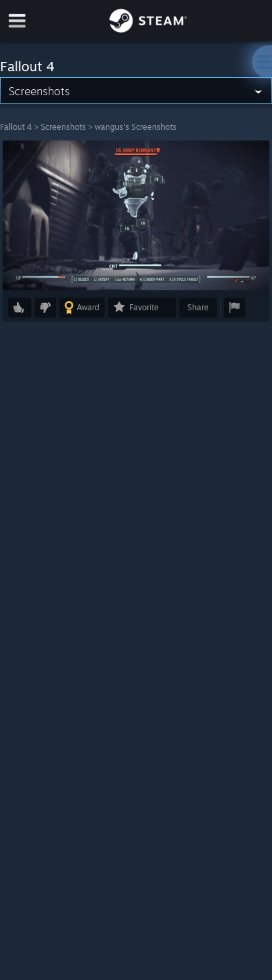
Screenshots (63, 127)
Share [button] (198, 307)
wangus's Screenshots (136, 127)
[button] (20, 308)
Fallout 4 (16, 127)
